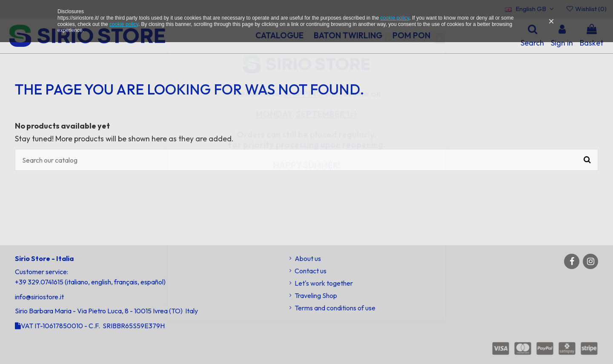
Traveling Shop (316, 295)
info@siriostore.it (39, 297)
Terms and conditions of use (335, 308)
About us (308, 258)
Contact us (311, 271)
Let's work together (324, 283)
